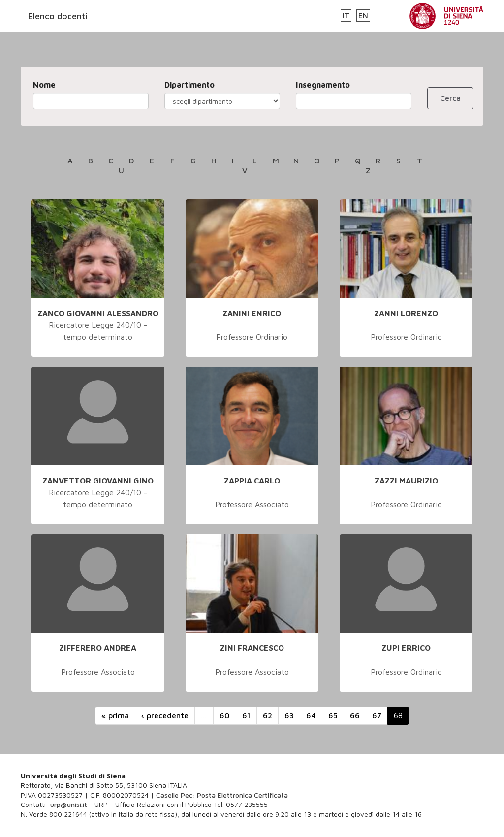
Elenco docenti (58, 16)
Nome (44, 85)
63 (289, 715)
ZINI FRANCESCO (252, 648)
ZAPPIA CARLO (252, 481)
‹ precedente (165, 715)
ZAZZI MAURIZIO (406, 481)
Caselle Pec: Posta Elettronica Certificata (222, 795)
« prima (115, 715)
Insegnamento (323, 85)
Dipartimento (189, 85)
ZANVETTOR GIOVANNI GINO (98, 481)
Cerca (450, 98)
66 (355, 715)
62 (268, 715)
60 (225, 715)
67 (377, 715)
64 (311, 715)
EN (363, 16)
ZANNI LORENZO (406, 313)
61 (246, 715)
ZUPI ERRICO (406, 648)
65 (333, 715)
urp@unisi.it (69, 804)
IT (346, 16)
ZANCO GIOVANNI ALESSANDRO (98, 313)
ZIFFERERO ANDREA (98, 648)
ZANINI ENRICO (252, 313)
